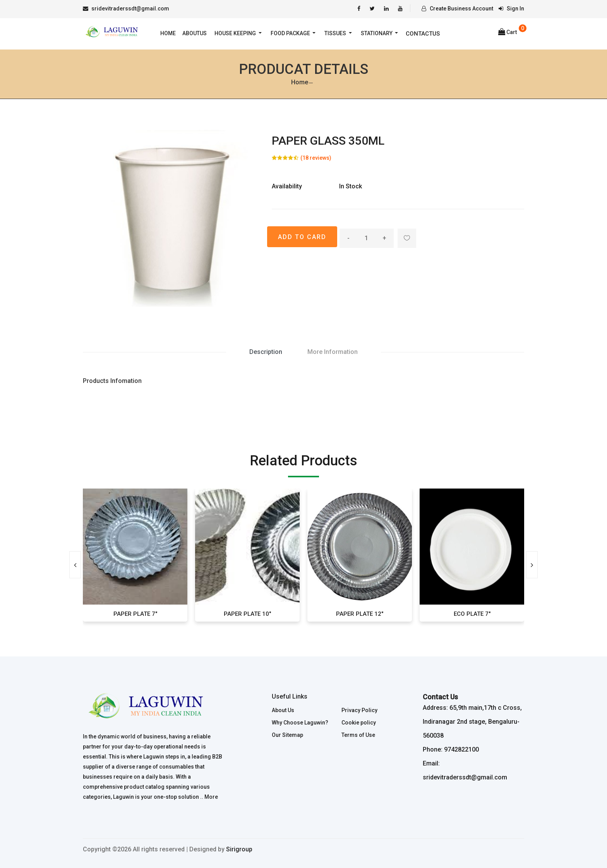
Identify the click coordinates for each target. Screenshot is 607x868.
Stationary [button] (377, 33)
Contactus (423, 34)
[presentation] (75, 565)
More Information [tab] (333, 352)
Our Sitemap (287, 735)
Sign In (511, 9)
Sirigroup (239, 849)
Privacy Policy (359, 710)
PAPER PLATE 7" (135, 614)
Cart (508, 32)
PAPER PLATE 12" (360, 614)
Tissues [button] (336, 33)
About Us (283, 710)
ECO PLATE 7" (472, 614)
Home (168, 33)
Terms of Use (358, 735)
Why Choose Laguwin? (300, 723)
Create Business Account (457, 9)
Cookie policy (359, 723)
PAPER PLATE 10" (247, 614)
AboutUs (195, 33)
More (211, 797)
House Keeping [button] (236, 33)
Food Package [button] (291, 33)
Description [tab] (266, 352)
